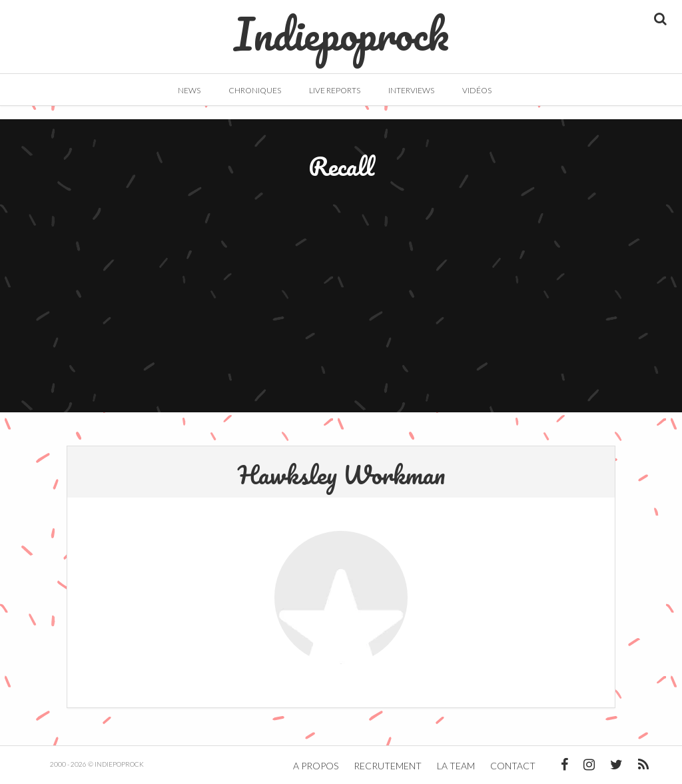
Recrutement (388, 766)
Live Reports (335, 90)
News (189, 90)
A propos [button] (316, 766)
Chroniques (255, 90)
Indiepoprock (341, 27)
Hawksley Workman (341, 474)
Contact (513, 766)
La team (456, 766)
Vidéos (477, 90)
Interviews (411, 90)
